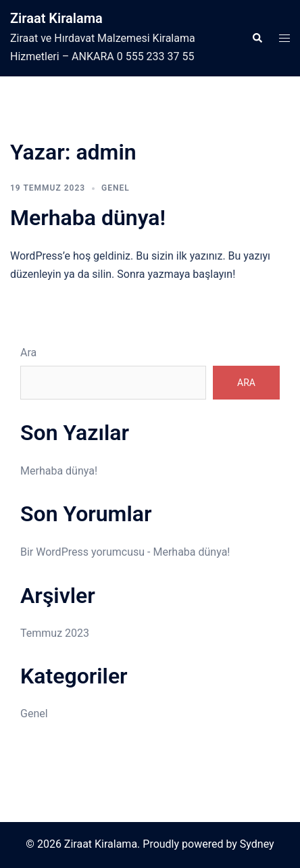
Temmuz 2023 (55, 633)
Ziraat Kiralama (56, 18)
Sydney (257, 844)
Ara (28, 353)
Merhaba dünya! (88, 218)
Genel (116, 188)
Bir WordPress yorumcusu (82, 552)
